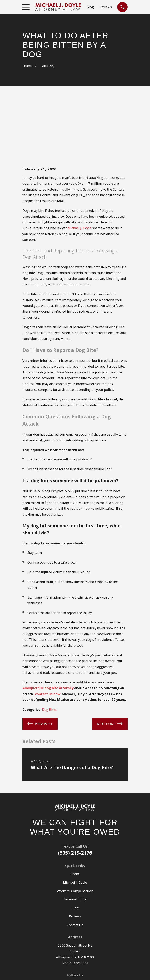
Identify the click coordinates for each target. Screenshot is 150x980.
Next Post (110, 664)
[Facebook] (79, 923)
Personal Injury (75, 840)
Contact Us (75, 865)
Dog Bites (49, 650)
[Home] (75, 748)
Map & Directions (75, 903)
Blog (90, 7)
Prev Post (40, 664)
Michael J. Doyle (79, 169)
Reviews (106, 7)
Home (75, 814)
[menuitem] (28, 972)
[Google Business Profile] (71, 923)
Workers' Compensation (75, 831)
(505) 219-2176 (75, 793)
